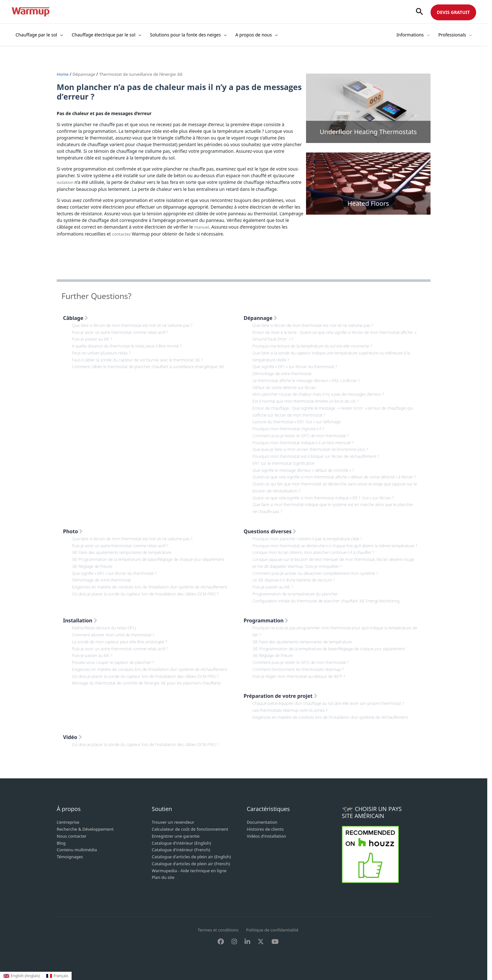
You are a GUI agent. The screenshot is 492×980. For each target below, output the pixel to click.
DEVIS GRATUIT (453, 12)
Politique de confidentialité (274, 930)
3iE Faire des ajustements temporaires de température (125, 551)
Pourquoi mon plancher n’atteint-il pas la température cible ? (311, 538)
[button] (419, 12)
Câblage (76, 317)
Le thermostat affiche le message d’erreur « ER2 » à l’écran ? (310, 377)
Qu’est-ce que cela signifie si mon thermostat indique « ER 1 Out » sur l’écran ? (328, 497)
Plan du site (164, 876)
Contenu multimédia (78, 849)
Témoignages (71, 856)
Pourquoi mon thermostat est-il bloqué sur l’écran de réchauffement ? (320, 451)
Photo (73, 530)
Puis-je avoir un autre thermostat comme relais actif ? (123, 331)
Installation (80, 624)
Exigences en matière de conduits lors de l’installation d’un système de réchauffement (155, 584)
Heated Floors (368, 203)
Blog (61, 843)
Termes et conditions (217, 930)
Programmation (266, 624)
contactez (122, 233)
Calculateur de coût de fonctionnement (192, 829)
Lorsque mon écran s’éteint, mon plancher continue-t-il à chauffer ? (317, 558)
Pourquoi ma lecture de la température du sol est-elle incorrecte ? (316, 344)
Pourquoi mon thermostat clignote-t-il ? (291, 424)
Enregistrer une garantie (177, 836)
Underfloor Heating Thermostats (368, 132)
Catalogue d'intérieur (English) (183, 843)
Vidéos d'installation (268, 836)
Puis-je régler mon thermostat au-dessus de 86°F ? (302, 678)
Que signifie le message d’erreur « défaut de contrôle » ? (307, 464)
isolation (66, 182)
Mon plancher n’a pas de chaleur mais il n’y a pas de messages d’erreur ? (322, 391)
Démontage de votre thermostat (284, 371)
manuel (202, 226)
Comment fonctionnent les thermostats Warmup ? (301, 671)
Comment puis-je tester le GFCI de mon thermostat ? (304, 431)
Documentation (263, 823)
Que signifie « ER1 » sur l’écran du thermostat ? (297, 364)
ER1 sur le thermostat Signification (286, 457)
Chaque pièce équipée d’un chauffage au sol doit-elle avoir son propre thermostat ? (333, 705)
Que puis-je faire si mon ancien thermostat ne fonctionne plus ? (314, 444)
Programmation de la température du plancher (298, 597)
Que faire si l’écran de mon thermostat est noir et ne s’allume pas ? (136, 324)
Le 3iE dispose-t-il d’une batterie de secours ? (296, 584)
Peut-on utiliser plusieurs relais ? (103, 351)
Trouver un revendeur (174, 823)
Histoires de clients (266, 829)
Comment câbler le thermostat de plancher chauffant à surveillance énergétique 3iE (153, 364)
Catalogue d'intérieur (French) (183, 849)
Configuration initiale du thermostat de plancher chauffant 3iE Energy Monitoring (331, 604)
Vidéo (73, 738)
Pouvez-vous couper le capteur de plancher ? (115, 664)
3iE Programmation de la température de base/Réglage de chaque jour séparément (153, 558)
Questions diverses (270, 530)
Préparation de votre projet (281, 698)
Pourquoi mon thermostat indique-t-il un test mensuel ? (306, 437)
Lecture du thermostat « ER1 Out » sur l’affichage (299, 417)
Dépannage (85, 74)
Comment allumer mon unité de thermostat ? (116, 638)
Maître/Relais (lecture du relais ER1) (106, 631)
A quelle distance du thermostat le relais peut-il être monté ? (130, 344)
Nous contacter (73, 836)
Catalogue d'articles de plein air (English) (194, 856)
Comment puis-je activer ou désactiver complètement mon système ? (319, 578)
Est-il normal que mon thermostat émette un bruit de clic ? (309, 397)
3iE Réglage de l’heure (93, 564)
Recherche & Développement (87, 829)
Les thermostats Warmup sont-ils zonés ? (292, 711)
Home (64, 74)
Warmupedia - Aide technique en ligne (192, 869)
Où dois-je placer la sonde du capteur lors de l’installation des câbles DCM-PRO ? (150, 591)
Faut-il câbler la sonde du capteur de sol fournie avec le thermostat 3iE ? (142, 357)
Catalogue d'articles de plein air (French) (193, 863)
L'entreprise (69, 823)
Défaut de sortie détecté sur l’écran (286, 384)
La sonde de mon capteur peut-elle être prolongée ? (123, 644)
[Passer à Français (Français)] (57, 976)
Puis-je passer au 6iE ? (93, 337)
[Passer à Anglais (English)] (22, 976)
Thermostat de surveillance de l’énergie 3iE (146, 74)
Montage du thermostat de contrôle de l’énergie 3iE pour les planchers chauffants (151, 684)
